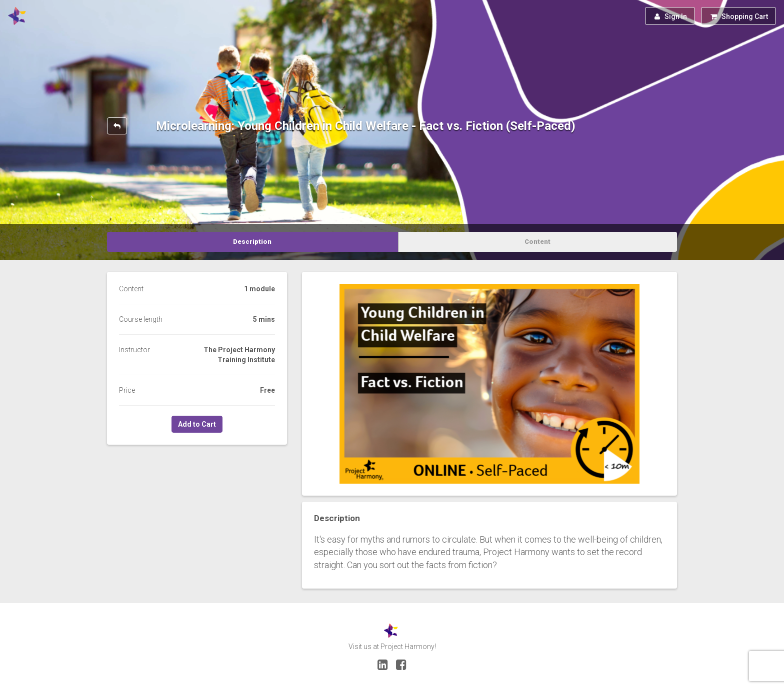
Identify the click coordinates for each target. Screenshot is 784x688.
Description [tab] (252, 242)
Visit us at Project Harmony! (392, 647)
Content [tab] (537, 242)
